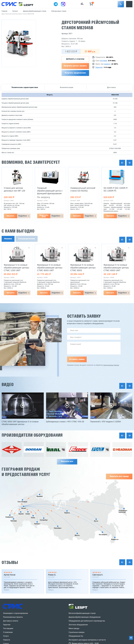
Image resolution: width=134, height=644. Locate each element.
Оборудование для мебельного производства (87, 621)
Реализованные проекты (13, 617)
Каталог (15, 11)
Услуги (6, 636)
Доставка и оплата (11, 621)
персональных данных (111, 365)
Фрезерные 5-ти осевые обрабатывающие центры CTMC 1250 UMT (16, 268)
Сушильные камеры (77, 632)
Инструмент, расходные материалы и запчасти (87, 640)
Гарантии (7, 625)
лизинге (107, 64)
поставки (104, 61)
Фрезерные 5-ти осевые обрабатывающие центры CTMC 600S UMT (116, 268)
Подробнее (23, 216)
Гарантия (99, 68)
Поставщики (8, 629)
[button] (121, 4)
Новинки (8, 239)
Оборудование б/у (76, 636)
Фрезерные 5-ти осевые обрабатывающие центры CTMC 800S (83, 268)
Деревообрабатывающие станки (35, 11)
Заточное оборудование (78, 625)
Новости (7, 640)
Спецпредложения (27, 239)
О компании (8, 632)
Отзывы (10, 562)
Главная (4, 11)
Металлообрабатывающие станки (82, 613)
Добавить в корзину (75, 59)
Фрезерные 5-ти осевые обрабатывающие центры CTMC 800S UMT (50, 268)
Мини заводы (74, 629)
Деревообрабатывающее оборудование (85, 617)
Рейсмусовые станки (59, 11)
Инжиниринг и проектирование (16, 613)
